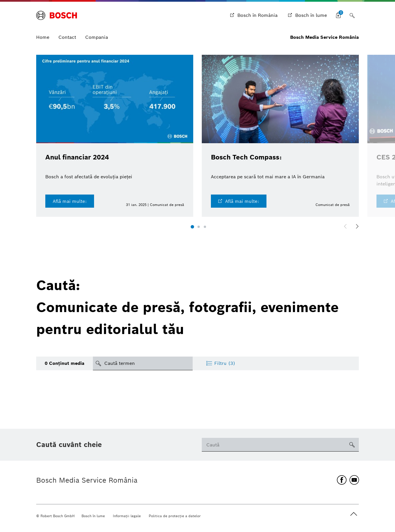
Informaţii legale (127, 516)
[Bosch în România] (253, 15)
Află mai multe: (70, 201)
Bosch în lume (93, 516)
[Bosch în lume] (307, 15)
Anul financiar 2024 (79, 157)
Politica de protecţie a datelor (175, 516)
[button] (192, 226)
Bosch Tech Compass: (248, 157)
